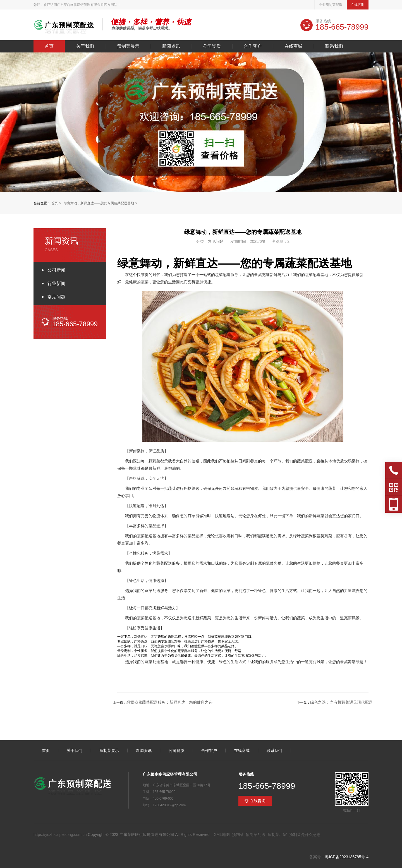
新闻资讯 (171, 46)
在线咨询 (358, 5)
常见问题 (56, 297)
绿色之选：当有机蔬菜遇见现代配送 (341, 702)
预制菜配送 (255, 835)
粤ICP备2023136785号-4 (347, 857)
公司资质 (212, 46)
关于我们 (85, 46)
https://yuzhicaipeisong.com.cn (60, 835)
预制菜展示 (128, 46)
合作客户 (253, 46)
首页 (49, 46)
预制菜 (238, 835)
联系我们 (334, 46)
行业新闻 (56, 283)
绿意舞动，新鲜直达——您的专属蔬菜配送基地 (99, 203)
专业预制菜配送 (331, 5)
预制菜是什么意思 (305, 835)
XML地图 (222, 835)
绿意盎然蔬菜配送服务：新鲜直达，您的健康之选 (169, 702)
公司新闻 (56, 270)
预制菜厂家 (277, 835)
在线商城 (293, 46)
